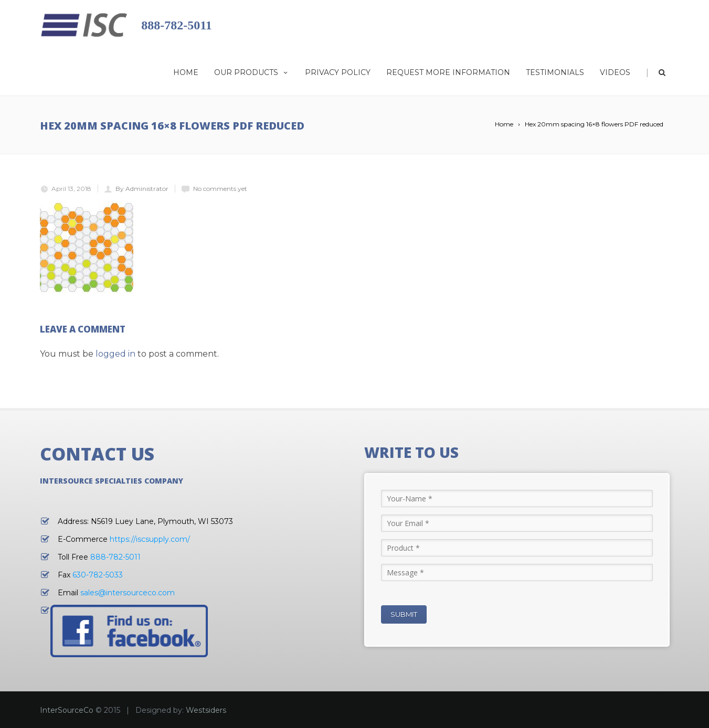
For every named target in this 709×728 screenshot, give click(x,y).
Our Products (252, 72)
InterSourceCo (67, 710)
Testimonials (555, 72)
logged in (115, 354)
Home (186, 72)
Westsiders (206, 710)
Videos (615, 72)
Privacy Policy (338, 72)
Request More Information (448, 72)
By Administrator (142, 189)
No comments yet (220, 189)
